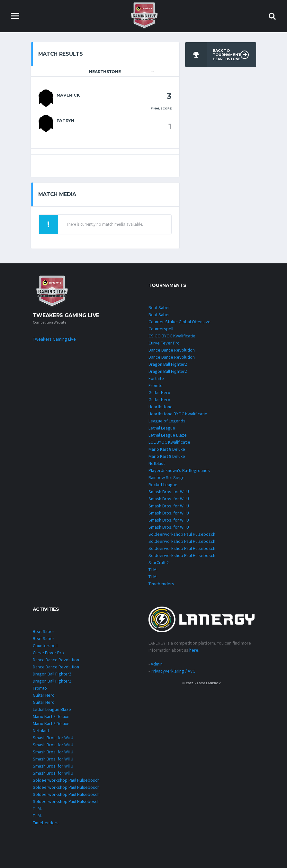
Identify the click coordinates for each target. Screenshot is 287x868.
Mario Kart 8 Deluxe (167, 449)
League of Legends (167, 421)
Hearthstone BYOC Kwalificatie (178, 414)
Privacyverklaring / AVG (173, 671)
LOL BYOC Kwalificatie (169, 442)
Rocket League (163, 485)
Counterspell (161, 329)
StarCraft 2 (159, 562)
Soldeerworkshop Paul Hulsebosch (182, 534)
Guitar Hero (159, 392)
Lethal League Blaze (168, 435)
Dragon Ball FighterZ (168, 364)
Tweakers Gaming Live (54, 339)
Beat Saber (159, 307)
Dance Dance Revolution (172, 350)
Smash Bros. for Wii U (169, 492)
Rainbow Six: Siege (166, 477)
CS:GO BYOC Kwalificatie (172, 336)
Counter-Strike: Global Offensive (179, 322)
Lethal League (162, 428)
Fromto (156, 385)
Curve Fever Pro (164, 343)
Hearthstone (161, 407)
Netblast (157, 463)
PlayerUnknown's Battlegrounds (179, 470)
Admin (157, 664)
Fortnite (156, 378)
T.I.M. (153, 570)
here (194, 650)
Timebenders (161, 584)
